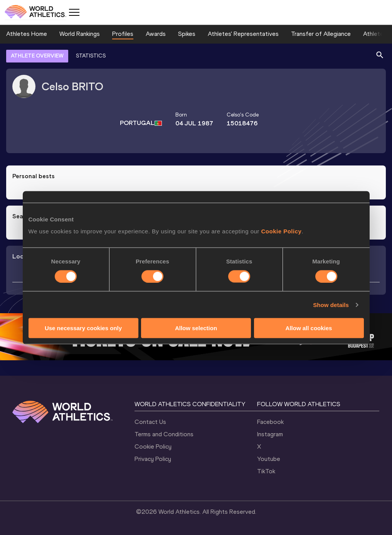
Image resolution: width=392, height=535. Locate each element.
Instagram (270, 434)
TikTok (266, 471)
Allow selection (196, 328)
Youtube (269, 459)
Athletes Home (27, 34)
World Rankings (80, 34)
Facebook (270, 422)
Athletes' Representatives (243, 34)
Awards (156, 34)
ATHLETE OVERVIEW (37, 56)
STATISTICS (91, 56)
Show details (331, 305)
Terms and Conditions (164, 434)
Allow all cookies (309, 328)
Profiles (123, 34)
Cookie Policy (282, 231)
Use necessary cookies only (83, 328)
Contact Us (150, 422)
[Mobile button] (74, 12)
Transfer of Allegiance (321, 34)
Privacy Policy (153, 459)
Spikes (187, 34)
